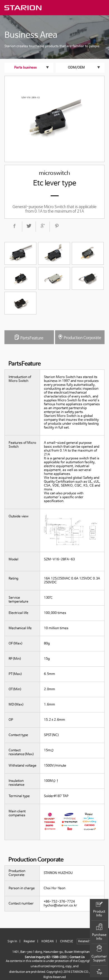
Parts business (25, 68)
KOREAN (48, 941)
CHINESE (67, 941)
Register (29, 941)
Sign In (12, 941)
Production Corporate (80, 337)
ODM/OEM (76, 68)
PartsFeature (29, 337)
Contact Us (77, 957)
